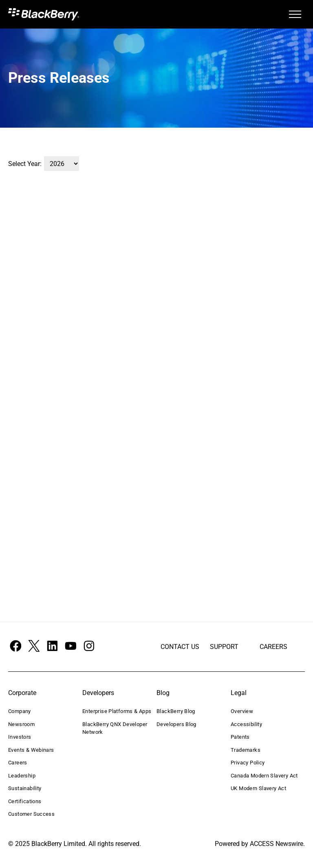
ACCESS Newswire (277, 844)
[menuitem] (43, 711)
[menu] (295, 14)
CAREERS (273, 647)
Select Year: (25, 164)
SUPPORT (224, 647)
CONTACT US (180, 647)
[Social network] (15, 647)
